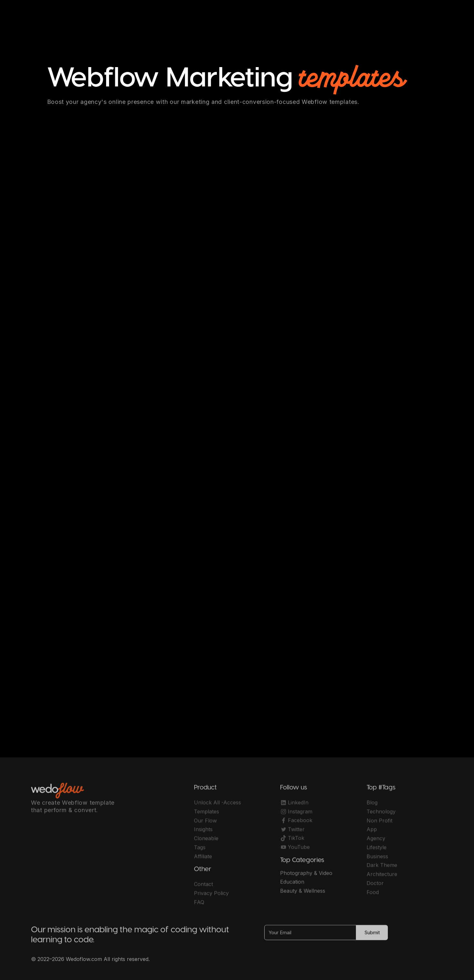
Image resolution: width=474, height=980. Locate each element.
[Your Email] (310, 936)
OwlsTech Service (243, 964)
